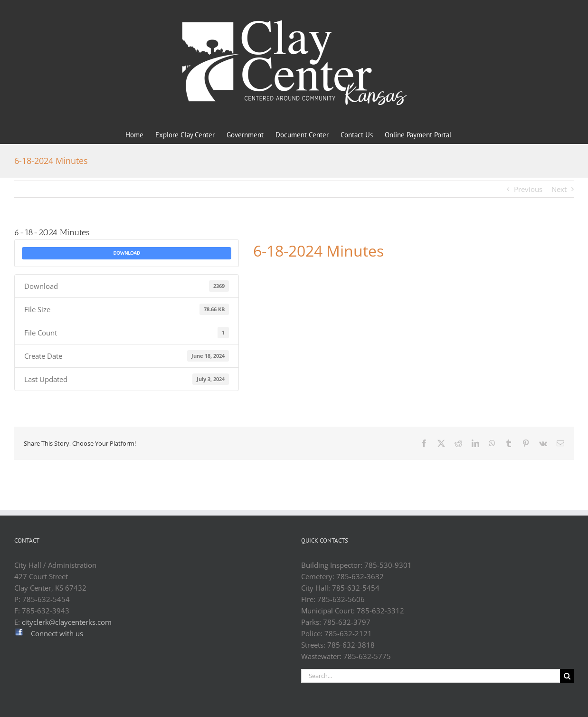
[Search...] (431, 676)
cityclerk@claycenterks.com (67, 622)
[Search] (567, 676)
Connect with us (57, 633)
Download (126, 253)
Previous (528, 189)
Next (559, 189)
